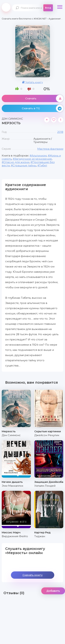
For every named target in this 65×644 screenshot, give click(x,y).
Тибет (43, 165)
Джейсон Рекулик (47, 435)
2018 (60, 132)
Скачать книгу (33, 575)
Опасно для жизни (16, 162)
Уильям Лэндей (45, 486)
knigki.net (6, 7)
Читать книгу (32, 82)
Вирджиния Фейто (15, 536)
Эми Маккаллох (12, 486)
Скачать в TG (43, 108)
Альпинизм (39, 156)
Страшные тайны (24, 165)
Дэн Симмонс (11, 435)
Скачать (44, 98)
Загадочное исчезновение (33, 159)
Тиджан (40, 536)
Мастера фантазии (50, 149)
